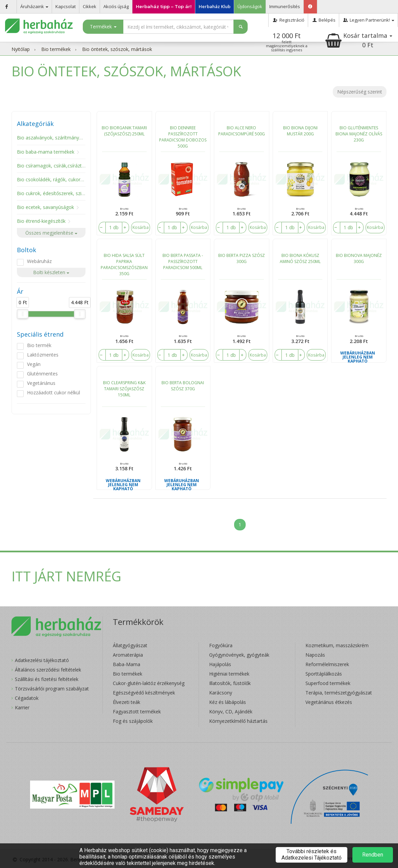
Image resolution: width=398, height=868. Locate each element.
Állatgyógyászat (130, 645)
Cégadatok (27, 698)
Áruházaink (34, 6)
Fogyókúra (221, 645)
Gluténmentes (42, 374)
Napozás (315, 655)
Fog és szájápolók (133, 721)
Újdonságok (250, 6)
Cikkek (90, 6)
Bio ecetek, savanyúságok (45, 207)
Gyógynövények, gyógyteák (239, 655)
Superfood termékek (328, 683)
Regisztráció (288, 20)
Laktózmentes (43, 355)
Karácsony (221, 693)
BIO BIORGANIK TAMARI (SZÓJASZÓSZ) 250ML (124, 131)
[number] (114, 228)
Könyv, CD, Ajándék (231, 712)
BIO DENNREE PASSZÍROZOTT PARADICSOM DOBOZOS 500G (183, 137)
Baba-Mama (127, 664)
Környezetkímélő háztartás (238, 721)
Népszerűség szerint (360, 92)
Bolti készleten (51, 272)
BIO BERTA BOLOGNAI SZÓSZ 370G (183, 386)
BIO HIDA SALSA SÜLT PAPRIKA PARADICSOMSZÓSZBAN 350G (124, 265)
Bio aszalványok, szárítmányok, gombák (61, 138)
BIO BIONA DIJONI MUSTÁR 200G (300, 131)
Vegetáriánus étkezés (329, 702)
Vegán (34, 364)
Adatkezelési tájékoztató (42, 660)
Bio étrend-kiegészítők (41, 221)
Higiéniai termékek (229, 674)
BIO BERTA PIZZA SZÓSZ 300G (242, 258)
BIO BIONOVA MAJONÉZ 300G (359, 258)
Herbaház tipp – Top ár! (164, 6)
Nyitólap (21, 49)
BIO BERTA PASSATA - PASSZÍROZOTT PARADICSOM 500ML (183, 261)
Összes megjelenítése (51, 233)
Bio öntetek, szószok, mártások (117, 49)
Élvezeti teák (127, 702)
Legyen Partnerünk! (368, 20)
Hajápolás (220, 664)
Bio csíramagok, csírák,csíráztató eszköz (61, 166)
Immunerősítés (285, 6)
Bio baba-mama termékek (46, 152)
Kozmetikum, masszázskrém (337, 645)
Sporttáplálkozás (324, 674)
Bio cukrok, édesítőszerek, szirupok (55, 193)
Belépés (324, 20)
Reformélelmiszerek (327, 664)
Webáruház (39, 261)
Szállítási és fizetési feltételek (47, 679)
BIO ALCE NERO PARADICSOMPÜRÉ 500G (242, 131)
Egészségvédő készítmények (144, 693)
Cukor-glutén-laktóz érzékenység (149, 683)
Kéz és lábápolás (228, 702)
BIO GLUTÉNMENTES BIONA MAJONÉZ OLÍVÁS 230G (359, 134)
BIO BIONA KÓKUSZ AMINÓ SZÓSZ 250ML (300, 258)
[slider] (23, 314)
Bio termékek (56, 49)
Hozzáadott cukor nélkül (54, 392)
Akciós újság (116, 6)
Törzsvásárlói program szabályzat (52, 689)
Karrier (22, 707)
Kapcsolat (66, 6)
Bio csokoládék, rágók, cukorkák (52, 179)
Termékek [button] (103, 27)
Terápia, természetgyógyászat (339, 693)
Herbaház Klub (215, 6)
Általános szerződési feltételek (48, 670)
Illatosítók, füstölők (230, 683)
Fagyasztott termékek (137, 712)
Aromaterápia (128, 655)
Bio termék (39, 345)
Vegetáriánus (41, 383)
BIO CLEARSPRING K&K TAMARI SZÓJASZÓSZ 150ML (124, 389)
